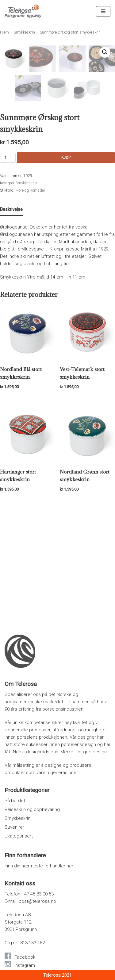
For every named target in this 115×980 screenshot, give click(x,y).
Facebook (25, 957)
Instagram (25, 965)
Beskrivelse (11, 323)
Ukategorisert (19, 836)
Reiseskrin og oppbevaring (32, 809)
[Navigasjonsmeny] (103, 11)
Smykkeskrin (24, 32)
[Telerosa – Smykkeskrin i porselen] (23, 11)
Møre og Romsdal (30, 304)
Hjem (4, 32)
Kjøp (66, 272)
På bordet (15, 801)
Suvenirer (14, 827)
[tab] (11, 324)
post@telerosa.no (37, 901)
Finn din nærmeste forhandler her (39, 866)
